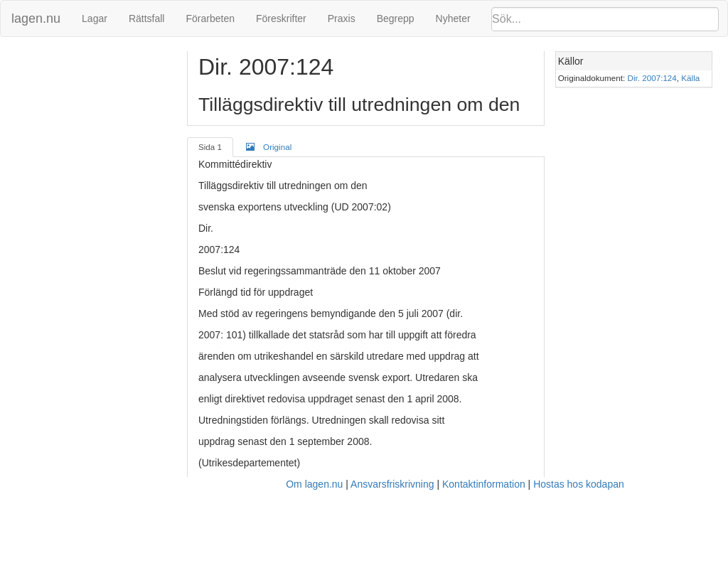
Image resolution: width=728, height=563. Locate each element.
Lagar (95, 18)
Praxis (342, 18)
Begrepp (396, 18)
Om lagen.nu (314, 484)
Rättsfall (147, 18)
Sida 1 (210, 147)
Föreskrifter (281, 18)
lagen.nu (36, 18)
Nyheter (453, 18)
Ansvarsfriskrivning (392, 484)
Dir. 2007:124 (652, 78)
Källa (690, 78)
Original (269, 146)
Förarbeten (210, 18)
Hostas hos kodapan (579, 484)
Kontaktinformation (484, 484)
